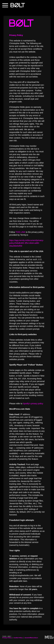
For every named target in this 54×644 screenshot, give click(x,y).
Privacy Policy (7, 638)
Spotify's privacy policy (33, 404)
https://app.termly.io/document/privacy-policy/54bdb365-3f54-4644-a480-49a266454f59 (26, 243)
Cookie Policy (18, 638)
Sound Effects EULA (31, 638)
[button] (5, 5)
